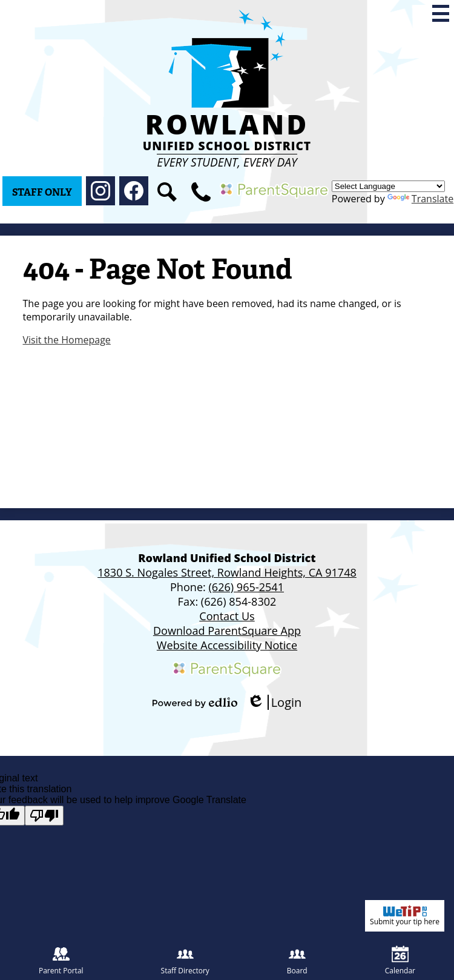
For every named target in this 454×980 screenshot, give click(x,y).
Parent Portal (61, 961)
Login (275, 702)
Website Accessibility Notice (227, 645)
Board (297, 961)
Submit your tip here (405, 916)
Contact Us (227, 616)
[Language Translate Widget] (388, 186)
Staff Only (42, 192)
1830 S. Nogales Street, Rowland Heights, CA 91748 (227, 572)
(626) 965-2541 (246, 587)
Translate (420, 199)
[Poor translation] (44, 816)
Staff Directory (185, 961)
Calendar (400, 961)
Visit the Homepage (67, 340)
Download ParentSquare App (227, 631)
